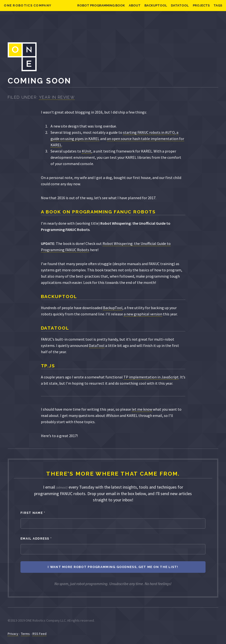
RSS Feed (39, 634)
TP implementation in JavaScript (151, 377)
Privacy (13, 634)
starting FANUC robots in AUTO (149, 132)
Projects (201, 5)
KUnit (87, 151)
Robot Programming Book (101, 5)
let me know (142, 409)
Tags (218, 5)
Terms (25, 634)
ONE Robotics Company (28, 5)
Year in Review (57, 97)
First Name (33, 513)
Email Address (36, 539)
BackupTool (156, 5)
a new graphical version (143, 314)
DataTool (180, 5)
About (135, 5)
